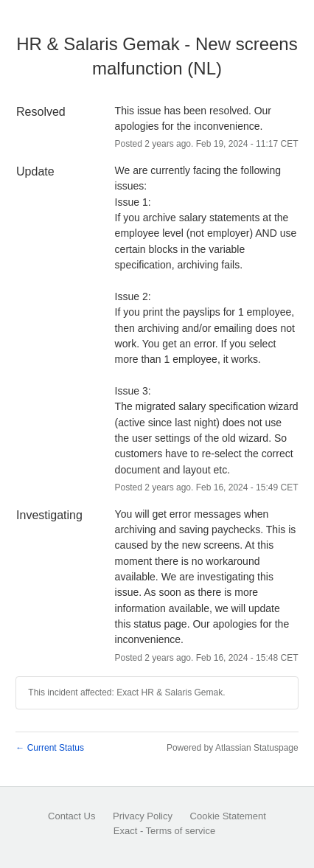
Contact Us (71, 816)
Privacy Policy (143, 816)
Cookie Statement (228, 816)
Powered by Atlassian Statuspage (233, 748)
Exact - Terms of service (164, 831)
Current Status (50, 748)
